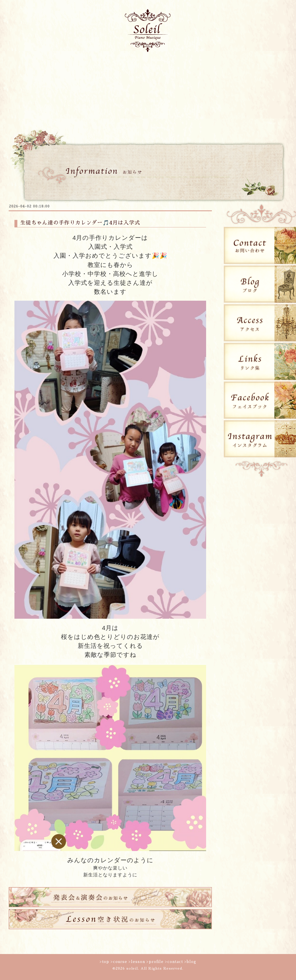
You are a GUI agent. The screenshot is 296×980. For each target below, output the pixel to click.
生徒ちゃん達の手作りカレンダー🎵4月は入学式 (80, 223)
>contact (174, 962)
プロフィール (142, 68)
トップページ (38, 68)
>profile (155, 962)
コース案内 (90, 68)
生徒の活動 (194, 68)
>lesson (137, 962)
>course (119, 962)
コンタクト (246, 68)
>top (104, 962)
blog (38, 96)
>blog (190, 962)
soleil (132, 968)
